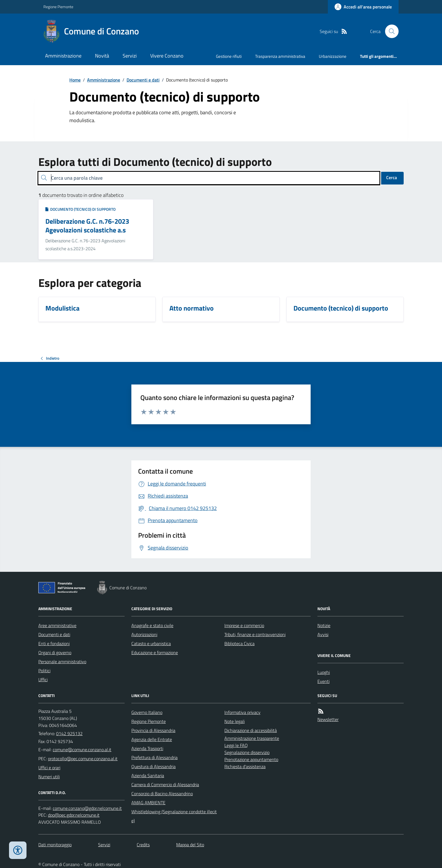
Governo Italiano (147, 712)
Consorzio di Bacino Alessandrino (162, 794)
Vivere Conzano (167, 56)
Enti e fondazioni (54, 643)
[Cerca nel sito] (390, 31)
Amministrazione (63, 56)
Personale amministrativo (62, 662)
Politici (44, 671)
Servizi (130, 56)
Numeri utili (49, 777)
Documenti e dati (143, 80)
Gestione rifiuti (229, 56)
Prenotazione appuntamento (251, 759)
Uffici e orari (49, 768)
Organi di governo (55, 652)
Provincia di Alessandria (153, 730)
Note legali (235, 721)
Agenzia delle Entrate (152, 739)
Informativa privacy (242, 712)
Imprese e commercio (244, 625)
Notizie (324, 625)
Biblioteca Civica (239, 643)
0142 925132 (69, 733)
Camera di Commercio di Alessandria (165, 785)
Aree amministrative (57, 625)
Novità (102, 56)
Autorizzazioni (144, 634)
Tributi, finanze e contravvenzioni (255, 634)
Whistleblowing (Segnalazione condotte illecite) (174, 816)
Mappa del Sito (190, 845)
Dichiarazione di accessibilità (251, 730)
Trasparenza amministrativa (280, 56)
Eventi (323, 681)
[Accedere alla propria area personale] (363, 7)
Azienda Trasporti (147, 748)
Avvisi (323, 634)
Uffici (43, 680)
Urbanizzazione (333, 56)
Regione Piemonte (58, 7)
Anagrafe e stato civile (152, 625)
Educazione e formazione (155, 652)
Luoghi (324, 672)
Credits (143, 845)
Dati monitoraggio (55, 845)
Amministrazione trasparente (252, 738)
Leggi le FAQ (236, 745)
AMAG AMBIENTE (148, 803)
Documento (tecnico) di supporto (80, 209)
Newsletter (328, 719)
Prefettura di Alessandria (154, 757)
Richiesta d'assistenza (245, 766)
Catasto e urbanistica (151, 643)
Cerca (392, 177)
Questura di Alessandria (153, 766)
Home (75, 80)
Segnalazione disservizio (247, 752)
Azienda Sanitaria (148, 775)
